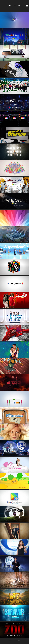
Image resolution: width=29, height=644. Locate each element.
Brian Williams (15, 6)
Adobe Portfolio (17, 641)
